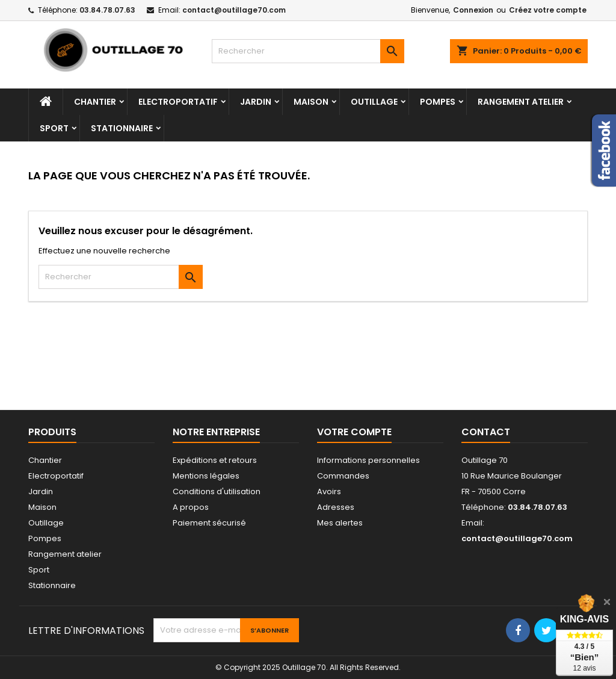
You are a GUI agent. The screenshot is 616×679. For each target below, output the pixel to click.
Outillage (374, 102)
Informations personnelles (368, 460)
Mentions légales (206, 476)
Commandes (343, 476)
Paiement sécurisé (209, 523)
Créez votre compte (548, 10)
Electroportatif (178, 102)
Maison (311, 102)
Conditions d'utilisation (217, 491)
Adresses (336, 507)
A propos (191, 507)
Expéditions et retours (215, 460)
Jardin (256, 102)
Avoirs (329, 491)
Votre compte (354, 432)
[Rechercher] (308, 51)
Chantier (95, 102)
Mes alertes (340, 523)
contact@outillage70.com (234, 10)
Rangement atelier (521, 102)
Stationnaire (122, 128)
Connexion (473, 10)
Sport (54, 128)
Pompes (438, 102)
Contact (486, 432)
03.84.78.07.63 (107, 10)
